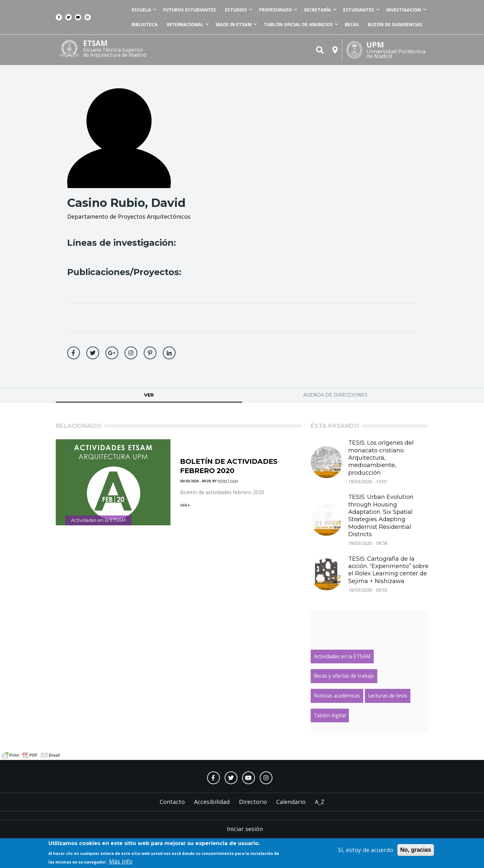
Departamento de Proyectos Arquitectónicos (129, 216)
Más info (121, 862)
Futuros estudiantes (190, 10)
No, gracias (416, 850)
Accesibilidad (212, 802)
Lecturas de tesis (388, 696)
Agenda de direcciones (335, 395)
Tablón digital (330, 715)
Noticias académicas (337, 696)
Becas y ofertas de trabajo (344, 676)
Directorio (253, 802)
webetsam (228, 481)
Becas (352, 24)
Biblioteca (145, 24)
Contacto (172, 802)
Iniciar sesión (245, 829)
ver (185, 505)
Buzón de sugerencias (395, 24)
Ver (171, 395)
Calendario (291, 802)
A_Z (320, 802)
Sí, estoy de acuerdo (366, 850)
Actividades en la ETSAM (98, 520)
